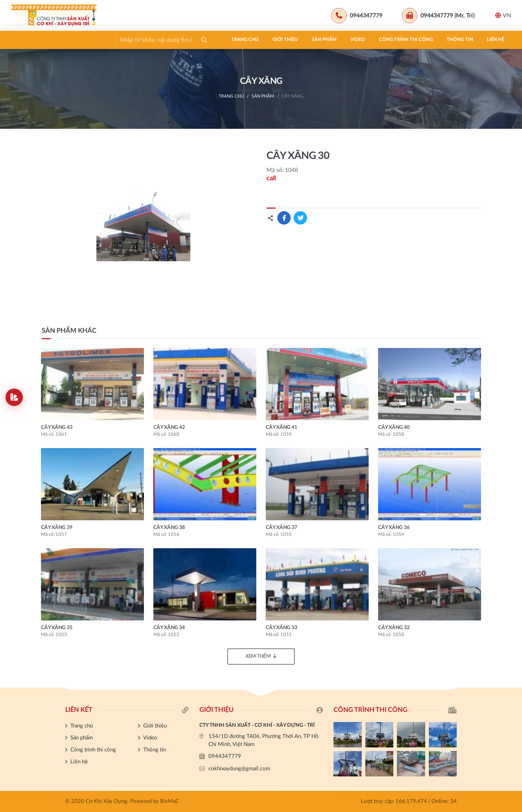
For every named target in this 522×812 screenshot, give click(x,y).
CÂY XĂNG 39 (57, 528)
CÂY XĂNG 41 (281, 427)
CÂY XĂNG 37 (281, 528)
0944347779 (225, 756)
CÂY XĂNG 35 (57, 628)
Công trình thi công (192, 40)
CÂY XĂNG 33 (281, 628)
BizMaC (170, 801)
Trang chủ (32, 40)
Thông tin (246, 40)
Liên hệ (282, 40)
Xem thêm (261, 656)
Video (144, 40)
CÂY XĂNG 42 (169, 427)
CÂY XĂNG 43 (57, 427)
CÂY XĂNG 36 (394, 528)
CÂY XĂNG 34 (169, 628)
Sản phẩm (111, 40)
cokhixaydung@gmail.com (239, 769)
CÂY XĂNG (293, 96)
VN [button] (503, 15)
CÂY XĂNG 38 (169, 528)
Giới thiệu (72, 40)
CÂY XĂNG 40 (394, 427)
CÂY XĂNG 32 (394, 628)
